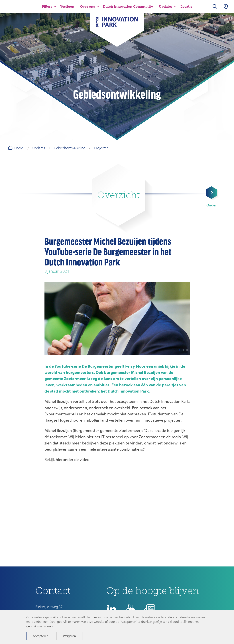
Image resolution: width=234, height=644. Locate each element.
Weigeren (69, 636)
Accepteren (41, 636)
